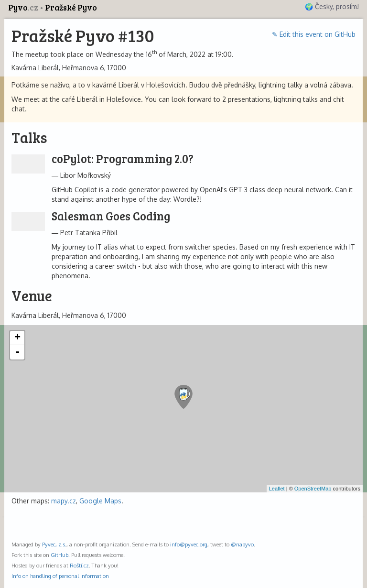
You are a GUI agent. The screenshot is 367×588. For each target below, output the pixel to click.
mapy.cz (64, 501)
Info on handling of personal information (60, 576)
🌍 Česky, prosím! (332, 6)
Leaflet (277, 489)
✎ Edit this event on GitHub (314, 34)
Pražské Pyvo (71, 7)
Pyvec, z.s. (54, 544)
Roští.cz (79, 565)
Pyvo (24, 7)
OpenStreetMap (313, 489)
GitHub (59, 555)
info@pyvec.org (189, 544)
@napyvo (242, 544)
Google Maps (100, 501)
